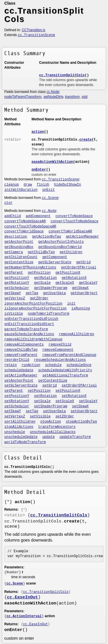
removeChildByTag (21, 350)
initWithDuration (21, 190)
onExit (49, 190)
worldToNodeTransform (25, 442)
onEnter (39, 170)
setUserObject (84, 411)
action (38, 132)
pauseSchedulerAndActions (29, 334)
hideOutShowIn (68, 185)
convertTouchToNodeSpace (75, 221)
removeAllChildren (77, 334)
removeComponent (58, 350)
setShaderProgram (51, 406)
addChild (13, 216)
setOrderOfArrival (79, 386)
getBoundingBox (19, 247)
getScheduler (17, 288)
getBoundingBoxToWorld (60, 247)
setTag (32, 411)
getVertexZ (15, 298)
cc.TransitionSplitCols (62, 75)
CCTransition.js (34, 30)
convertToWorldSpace (24, 232)
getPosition (39, 273)
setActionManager (21, 376)
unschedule (15, 432)
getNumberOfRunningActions (30, 268)
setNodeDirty (53, 97)
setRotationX (74, 396)
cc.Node (53, 92)
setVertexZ (15, 417)
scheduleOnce (79, 365)
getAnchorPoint (19, 242)
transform (72, 97)
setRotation (45, 396)
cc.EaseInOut (22, 597)
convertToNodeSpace (74, 216)
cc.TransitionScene (37, 35)
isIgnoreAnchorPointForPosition (35, 309)
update (49, 437)
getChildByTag (41, 252)
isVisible (14, 314)
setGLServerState (21, 386)
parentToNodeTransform (26, 329)
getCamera (14, 252)
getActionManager (82, 237)
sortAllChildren (20, 422)
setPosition (39, 391)
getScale (42, 283)
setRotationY (17, 401)
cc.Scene (50, 198)
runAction (31, 365)
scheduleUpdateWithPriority (65, 370)
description (16, 237)
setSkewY (13, 411)
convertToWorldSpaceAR (70, 232)
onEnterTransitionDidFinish (31, 319)
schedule (53, 365)
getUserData (54, 293)
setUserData (54, 411)
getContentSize (19, 262)
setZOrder (65, 417)
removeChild (60, 345)
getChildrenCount (21, 257)
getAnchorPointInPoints (61, 242)
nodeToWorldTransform (49, 314)
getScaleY (88, 283)
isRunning (81, 309)
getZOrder (39, 298)
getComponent (55, 257)
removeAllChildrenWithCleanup (33, 339)
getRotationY (17, 283)
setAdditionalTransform (65, 376)
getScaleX (65, 283)
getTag (32, 293)
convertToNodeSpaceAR (25, 221)
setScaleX (65, 401)
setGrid (50, 386)
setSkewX (80, 406)
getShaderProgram (51, 288)
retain (11, 365)
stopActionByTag (81, 422)
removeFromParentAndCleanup (69, 355)
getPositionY (17, 278)
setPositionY (17, 396)
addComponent (38, 216)
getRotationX (74, 278)
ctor (8, 203)
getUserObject (84, 293)
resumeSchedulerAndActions (60, 360)
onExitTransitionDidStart (29, 324)
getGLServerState (55, 262)
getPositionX (68, 273)
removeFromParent (21, 355)
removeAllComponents (24, 345)
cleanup (12, 185)
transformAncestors (57, 427)
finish (43, 185)
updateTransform (75, 437)
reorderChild (17, 360)
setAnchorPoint (19, 381)
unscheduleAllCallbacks (53, 432)
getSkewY (13, 293)
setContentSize (53, 381)
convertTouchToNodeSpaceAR (30, 227)
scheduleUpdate (19, 370)
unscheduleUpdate (21, 437)
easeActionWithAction (52, 162)
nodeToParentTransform (23, 97)
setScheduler (17, 406)
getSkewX (80, 288)
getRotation (45, 278)
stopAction (51, 422)
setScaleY (88, 401)
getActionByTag (47, 237)
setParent (14, 391)
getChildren (71, 252)
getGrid (83, 262)
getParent (14, 273)
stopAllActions (19, 427)
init (71, 304)
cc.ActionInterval (24, 616)
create (85, 140)
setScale (42, 401)
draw (28, 185)
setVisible (40, 417)
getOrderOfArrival (79, 268)
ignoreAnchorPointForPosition (33, 304)
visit (85, 97)
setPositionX (68, 391)
